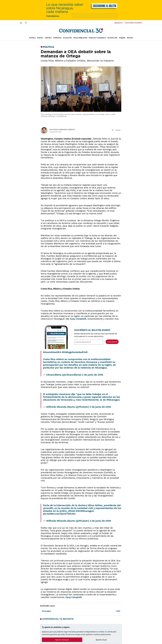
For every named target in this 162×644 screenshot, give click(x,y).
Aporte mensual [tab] (62, 640)
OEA (118, 611)
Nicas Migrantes (80, 38)
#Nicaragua (113, 400)
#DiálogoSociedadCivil (75, 352)
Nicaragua (46, 611)
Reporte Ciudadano (97, 38)
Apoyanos (119, 23)
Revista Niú (112, 38)
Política (32, 38)
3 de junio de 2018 (92, 375)
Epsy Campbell (78, 319)
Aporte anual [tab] (101, 640)
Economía (67, 38)
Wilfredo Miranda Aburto (62, 130)
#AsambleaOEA (52, 352)
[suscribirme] (81, 10)
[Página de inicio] (81, 31)
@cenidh (48, 508)
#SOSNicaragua (85, 511)
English (122, 38)
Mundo (130, 38)
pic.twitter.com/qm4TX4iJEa (59, 514)
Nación (40, 38)
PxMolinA (57, 38)
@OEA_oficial (67, 511)
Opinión (48, 38)
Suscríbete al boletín (134, 23)
